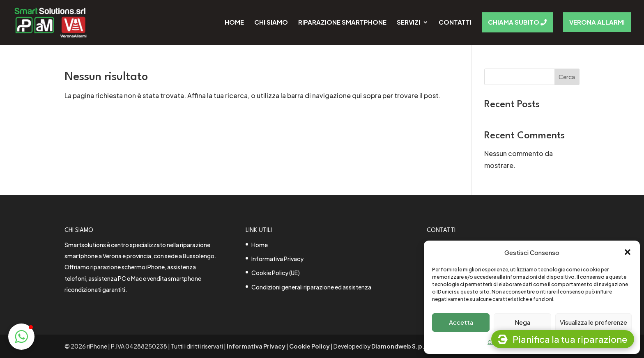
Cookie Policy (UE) (276, 273)
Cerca (567, 77)
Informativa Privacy (277, 259)
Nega (522, 322)
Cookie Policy (309, 346)
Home (260, 245)
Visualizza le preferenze (593, 322)
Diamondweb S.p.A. (401, 346)
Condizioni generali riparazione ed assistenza (311, 287)
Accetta (461, 322)
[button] (628, 252)
